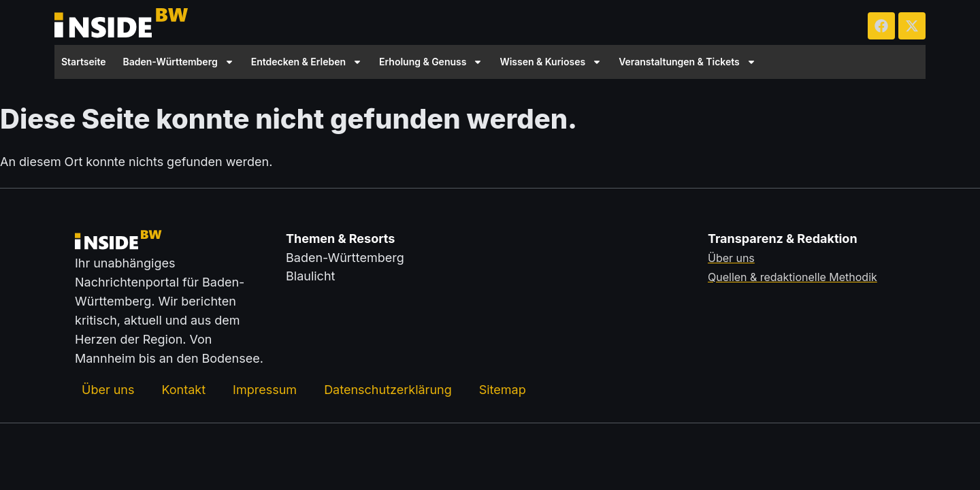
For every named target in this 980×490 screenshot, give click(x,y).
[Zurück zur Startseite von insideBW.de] (122, 26)
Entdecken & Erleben (307, 62)
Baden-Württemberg (179, 62)
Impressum (265, 390)
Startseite (84, 62)
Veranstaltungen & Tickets (687, 62)
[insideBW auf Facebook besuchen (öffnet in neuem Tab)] (881, 26)
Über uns (108, 390)
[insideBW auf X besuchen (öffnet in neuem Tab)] (912, 26)
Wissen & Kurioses (551, 62)
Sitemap (503, 390)
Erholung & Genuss (431, 62)
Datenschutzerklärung (388, 390)
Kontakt (183, 390)
